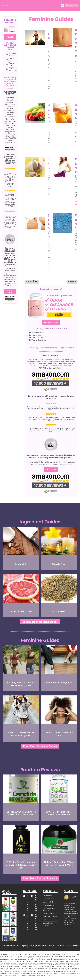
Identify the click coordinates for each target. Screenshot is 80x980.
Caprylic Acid (59, 564)
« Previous (32, 282)
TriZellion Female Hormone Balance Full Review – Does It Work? (21, 866)
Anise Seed (59, 611)
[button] (62, 5)
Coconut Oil (21, 564)
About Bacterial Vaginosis (59, 683)
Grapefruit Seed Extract (21, 611)
